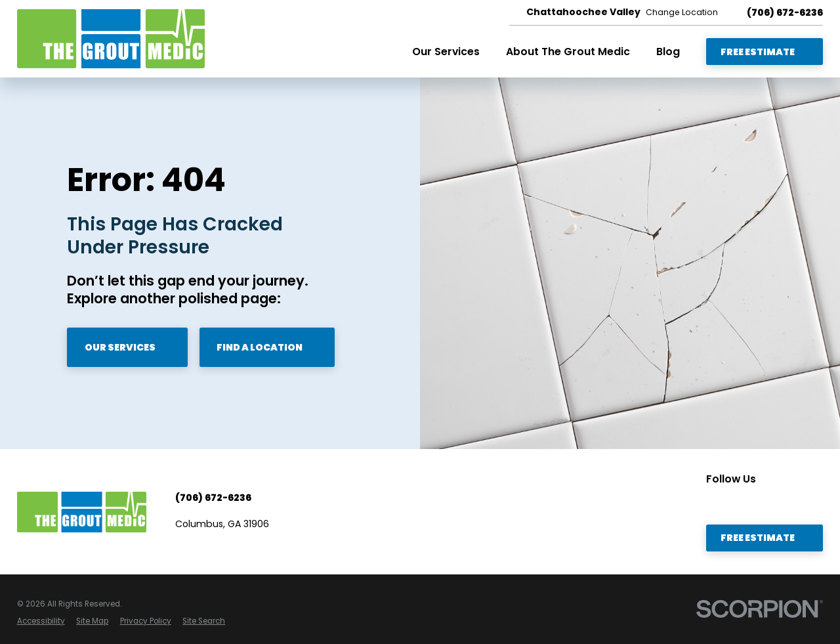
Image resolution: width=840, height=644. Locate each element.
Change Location (682, 12)
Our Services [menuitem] (446, 52)
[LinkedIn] (762, 503)
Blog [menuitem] (668, 52)
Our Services (128, 347)
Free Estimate (765, 52)
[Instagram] (810, 503)
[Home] (111, 39)
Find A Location (267, 347)
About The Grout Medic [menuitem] (568, 52)
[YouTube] (713, 503)
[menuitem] (41, 622)
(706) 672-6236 (785, 12)
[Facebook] (738, 503)
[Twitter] (786, 503)
